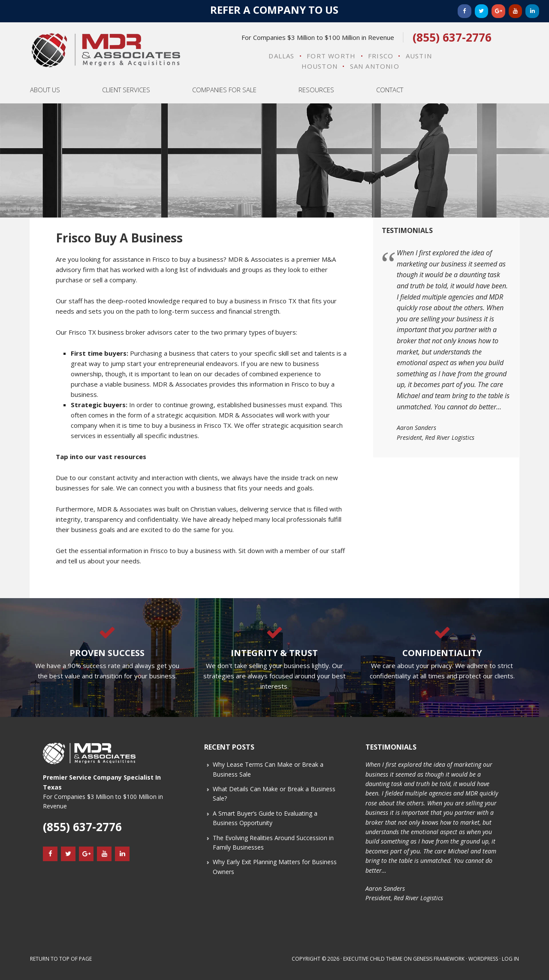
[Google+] (498, 11)
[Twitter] (482, 11)
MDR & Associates (106, 50)
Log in (510, 959)
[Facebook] (465, 11)
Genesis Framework (439, 959)
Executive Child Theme (373, 959)
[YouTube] (516, 11)
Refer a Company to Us (274, 10)
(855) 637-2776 (452, 37)
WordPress (483, 959)
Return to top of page (61, 959)
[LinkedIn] (532, 11)
